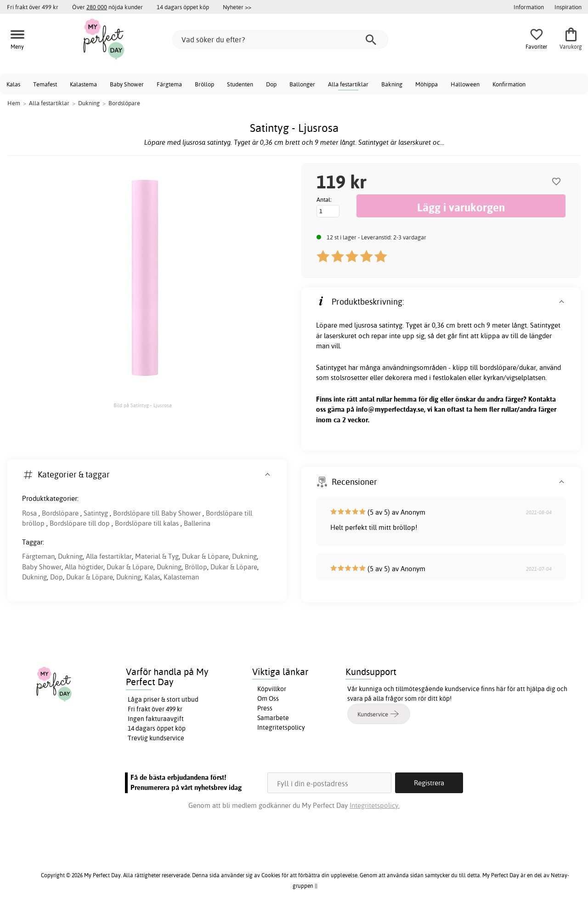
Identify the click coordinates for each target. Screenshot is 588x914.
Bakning (392, 84)
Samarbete (273, 718)
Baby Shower (127, 84)
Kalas (13, 84)
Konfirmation (509, 84)
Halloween (465, 84)
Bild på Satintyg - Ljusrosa (143, 405)
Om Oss (268, 698)
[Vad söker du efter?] (280, 40)
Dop (271, 84)
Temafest (45, 84)
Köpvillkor (272, 689)
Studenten (240, 84)
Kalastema (83, 84)
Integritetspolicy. (375, 805)
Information (529, 7)
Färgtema (169, 84)
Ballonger (302, 84)
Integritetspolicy (281, 727)
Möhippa (427, 84)
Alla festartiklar (348, 84)
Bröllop (204, 84)
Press (265, 708)
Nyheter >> (237, 7)
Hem (14, 103)
